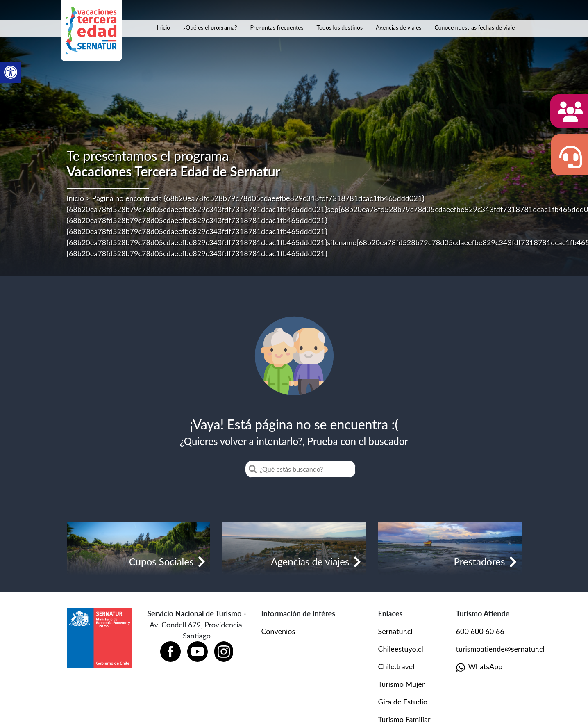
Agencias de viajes (398, 27)
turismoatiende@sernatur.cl (500, 649)
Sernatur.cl (395, 631)
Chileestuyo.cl (401, 649)
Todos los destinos (340, 27)
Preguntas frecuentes (277, 27)
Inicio (163, 27)
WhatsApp (479, 667)
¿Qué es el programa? (210, 27)
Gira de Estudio (403, 702)
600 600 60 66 (480, 631)
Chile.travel (396, 666)
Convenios (278, 631)
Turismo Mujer (402, 684)
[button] (11, 72)
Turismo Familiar (404, 719)
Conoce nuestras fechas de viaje (474, 27)
